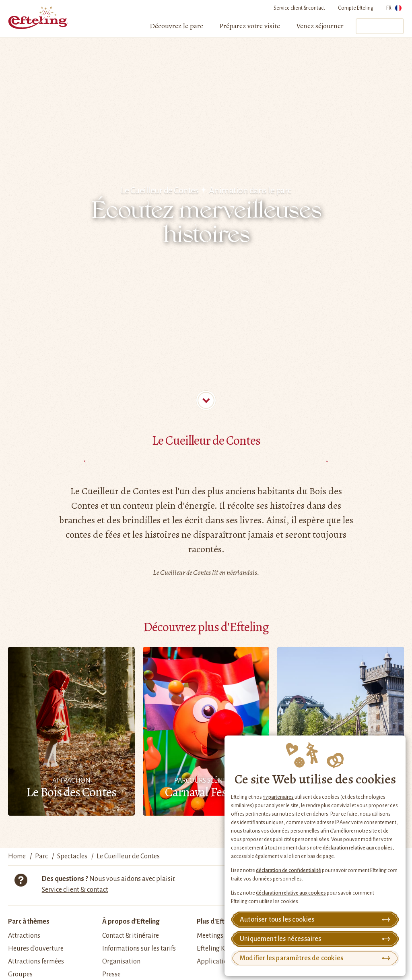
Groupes (20, 974)
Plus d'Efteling (218, 922)
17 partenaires (278, 797)
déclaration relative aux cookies (358, 848)
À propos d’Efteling (131, 922)
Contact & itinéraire (131, 936)
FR (394, 9)
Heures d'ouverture (36, 949)
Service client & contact (299, 8)
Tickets (379, 26)
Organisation (121, 961)
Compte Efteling (356, 8)
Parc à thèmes (29, 922)
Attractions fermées (36, 961)
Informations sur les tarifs (139, 949)
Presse (111, 974)
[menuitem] (176, 26)
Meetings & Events (223, 936)
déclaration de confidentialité (288, 870)
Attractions (24, 936)
